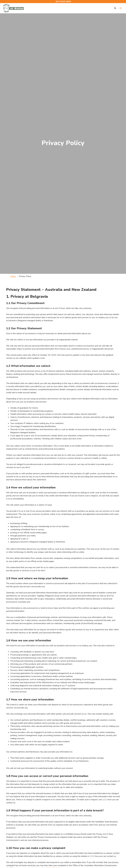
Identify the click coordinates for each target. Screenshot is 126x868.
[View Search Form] (115, 8)
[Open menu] (121, 8)
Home (13, 276)
